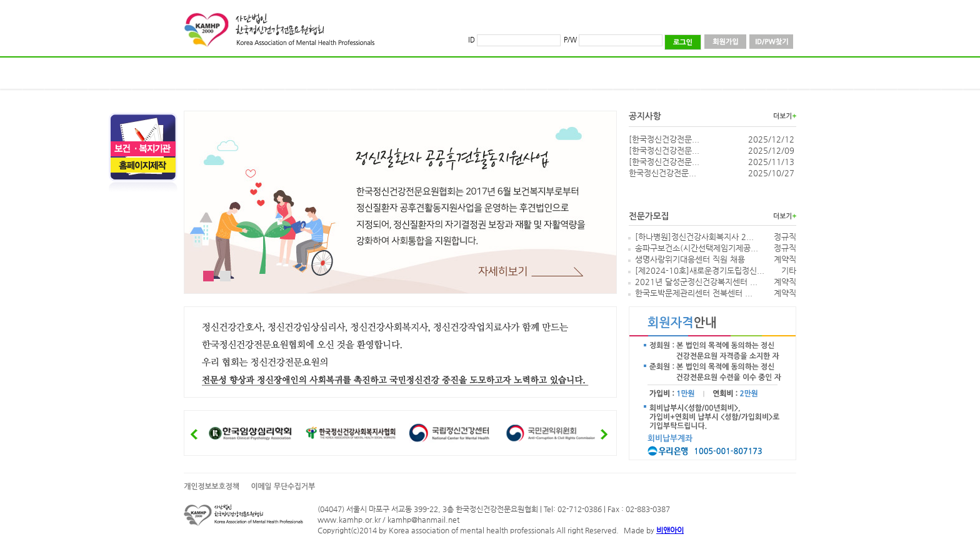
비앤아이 (670, 530)
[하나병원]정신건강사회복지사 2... (694, 237)
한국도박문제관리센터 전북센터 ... (694, 293)
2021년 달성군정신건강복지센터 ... (696, 282)
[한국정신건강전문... (664, 139)
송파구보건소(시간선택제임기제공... (697, 248)
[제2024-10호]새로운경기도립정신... (700, 270)
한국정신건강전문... (662, 173)
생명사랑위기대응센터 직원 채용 (690, 259)
